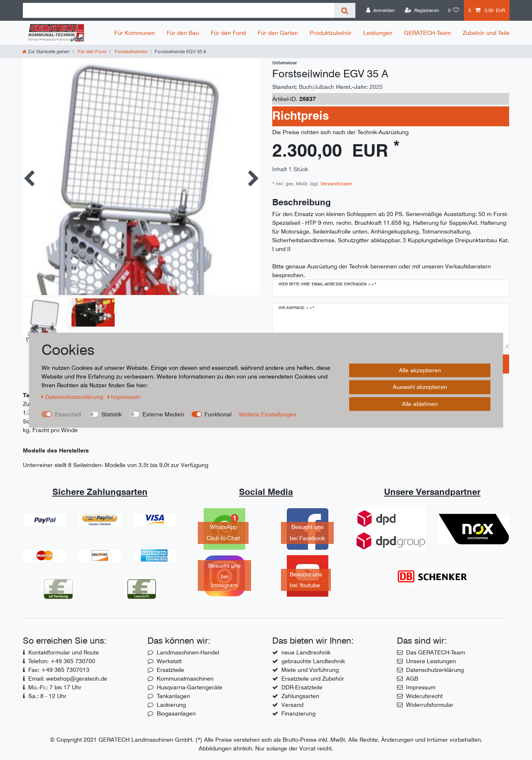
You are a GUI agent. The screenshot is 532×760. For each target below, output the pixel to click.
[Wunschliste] (454, 10)
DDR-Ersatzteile (302, 687)
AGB (412, 679)
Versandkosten (336, 184)
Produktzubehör (331, 33)
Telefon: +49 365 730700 (62, 661)
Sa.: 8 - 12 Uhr (47, 696)
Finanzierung (298, 713)
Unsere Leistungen (431, 661)
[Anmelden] (380, 10)
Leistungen (378, 33)
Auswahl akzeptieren (420, 387)
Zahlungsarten (300, 696)
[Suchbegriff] (179, 10)
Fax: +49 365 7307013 (59, 670)
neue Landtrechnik (306, 652)
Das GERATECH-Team (436, 652)
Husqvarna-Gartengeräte (190, 687)
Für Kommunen (135, 33)
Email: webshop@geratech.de (68, 679)
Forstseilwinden (131, 52)
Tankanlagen (173, 696)
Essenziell (68, 414)
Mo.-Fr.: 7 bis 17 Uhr (55, 687)
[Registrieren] (422, 10)
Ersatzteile (170, 670)
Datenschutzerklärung (435, 670)
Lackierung (171, 705)
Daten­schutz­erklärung (73, 396)
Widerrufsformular (430, 705)
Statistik (112, 414)
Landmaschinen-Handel (188, 652)
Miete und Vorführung (310, 670)
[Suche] (345, 10)
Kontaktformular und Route (64, 652)
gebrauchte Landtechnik (313, 661)
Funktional (218, 414)
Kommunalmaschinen (185, 679)
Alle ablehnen (420, 403)
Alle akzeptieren (420, 370)
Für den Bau (183, 33)
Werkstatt (169, 661)
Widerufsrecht (424, 696)
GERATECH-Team (427, 33)
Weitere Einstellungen (268, 414)
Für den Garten (278, 33)
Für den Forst (228, 33)
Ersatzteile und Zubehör (313, 679)
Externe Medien (163, 414)
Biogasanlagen (176, 713)
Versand (292, 705)
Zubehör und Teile (486, 33)
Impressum (421, 687)
